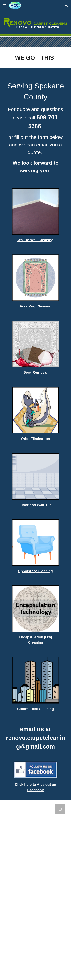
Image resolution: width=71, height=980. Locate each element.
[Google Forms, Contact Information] (36, 890)
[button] (5, 5)
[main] (36, 58)
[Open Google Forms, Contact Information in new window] (60, 809)
